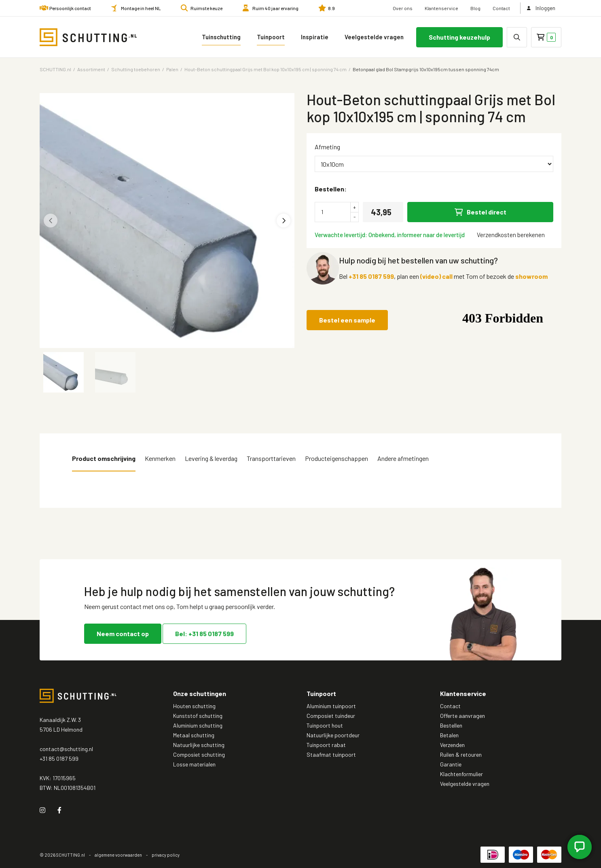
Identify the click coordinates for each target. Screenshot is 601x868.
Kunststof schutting (198, 716)
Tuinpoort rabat (326, 745)
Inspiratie (315, 37)
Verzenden (452, 745)
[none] (517, 37)
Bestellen (451, 725)
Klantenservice (441, 8)
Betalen (449, 735)
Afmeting (327, 147)
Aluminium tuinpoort (331, 706)
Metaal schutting (194, 735)
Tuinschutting (221, 37)
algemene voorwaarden (118, 855)
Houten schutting (194, 706)
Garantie (451, 764)
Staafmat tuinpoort (331, 754)
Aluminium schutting (198, 725)
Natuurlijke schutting (199, 745)
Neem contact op (123, 633)
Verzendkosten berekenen (511, 235)
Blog (475, 8)
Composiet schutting (199, 754)
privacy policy (166, 855)
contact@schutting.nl (66, 749)
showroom (531, 276)
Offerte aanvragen (462, 716)
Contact (501, 8)
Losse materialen (194, 764)
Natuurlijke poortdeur (333, 735)
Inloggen (541, 8)
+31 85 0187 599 (371, 276)
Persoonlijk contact (70, 8)
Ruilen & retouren (461, 754)
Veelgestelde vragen (374, 37)
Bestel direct (480, 212)
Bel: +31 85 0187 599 (204, 633)
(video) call (436, 276)
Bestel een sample (347, 320)
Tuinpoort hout (325, 725)
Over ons (403, 8)
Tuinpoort (271, 37)
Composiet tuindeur (331, 716)
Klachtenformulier (461, 774)
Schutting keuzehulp (459, 37)
